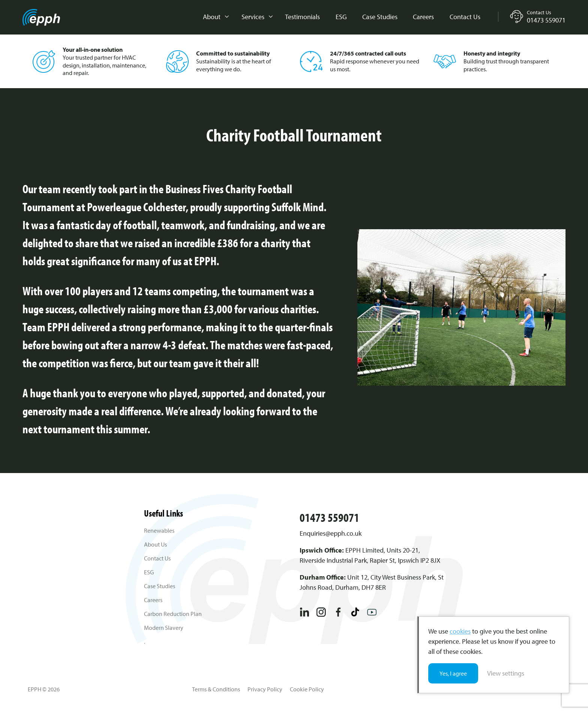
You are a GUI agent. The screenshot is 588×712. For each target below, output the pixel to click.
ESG (341, 17)
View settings (506, 673)
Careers (423, 17)
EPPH (41, 17)
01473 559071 (329, 517)
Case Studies (380, 17)
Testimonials (302, 17)
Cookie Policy (307, 689)
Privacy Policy (265, 689)
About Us (155, 544)
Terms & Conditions (216, 689)
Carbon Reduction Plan (173, 614)
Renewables (159, 530)
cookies (460, 631)
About (212, 17)
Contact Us (465, 17)
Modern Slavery (164, 628)
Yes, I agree (453, 673)
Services (253, 17)
